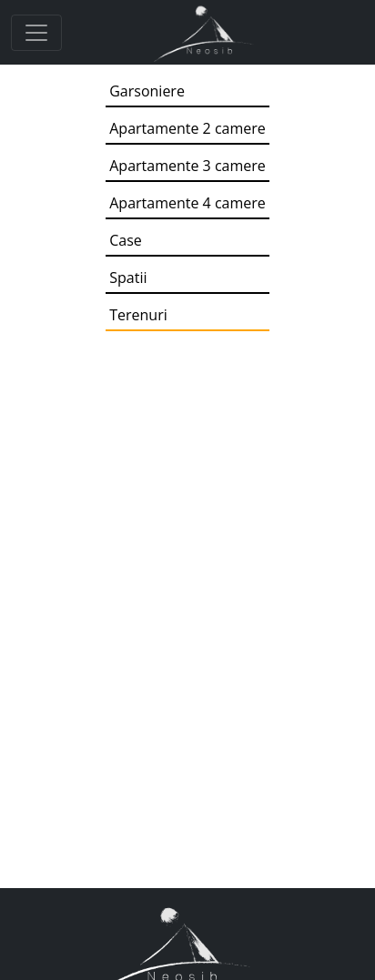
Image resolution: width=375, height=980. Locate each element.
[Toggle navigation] (36, 33)
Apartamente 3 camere (187, 166)
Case (126, 240)
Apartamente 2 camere (187, 128)
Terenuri (138, 315)
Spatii (128, 278)
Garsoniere (147, 91)
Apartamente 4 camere (187, 203)
